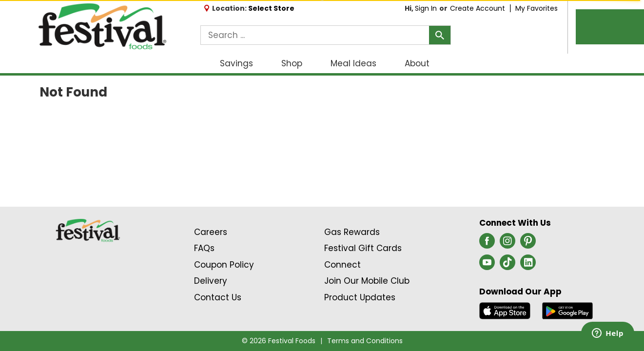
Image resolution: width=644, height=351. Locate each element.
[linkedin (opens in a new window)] (528, 265)
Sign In (426, 8)
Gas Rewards (352, 232)
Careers (211, 232)
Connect (342, 265)
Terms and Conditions (365, 341)
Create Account (478, 8)
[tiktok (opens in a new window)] (507, 265)
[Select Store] (272, 8)
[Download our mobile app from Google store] (568, 310)
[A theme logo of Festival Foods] (102, 27)
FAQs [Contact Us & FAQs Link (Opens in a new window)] (204, 248)
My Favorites (537, 8)
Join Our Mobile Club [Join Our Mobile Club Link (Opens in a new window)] (367, 281)
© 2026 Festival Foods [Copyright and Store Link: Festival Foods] (279, 341)
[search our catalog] (440, 35)
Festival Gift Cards (363, 248)
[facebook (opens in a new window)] (487, 244)
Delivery (211, 281)
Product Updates (360, 297)
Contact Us (218, 297)
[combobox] (326, 35)
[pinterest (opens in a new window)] (528, 244)
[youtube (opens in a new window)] (487, 265)
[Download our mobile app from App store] (505, 310)
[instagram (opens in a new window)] (507, 244)
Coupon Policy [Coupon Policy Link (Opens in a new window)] (224, 265)
